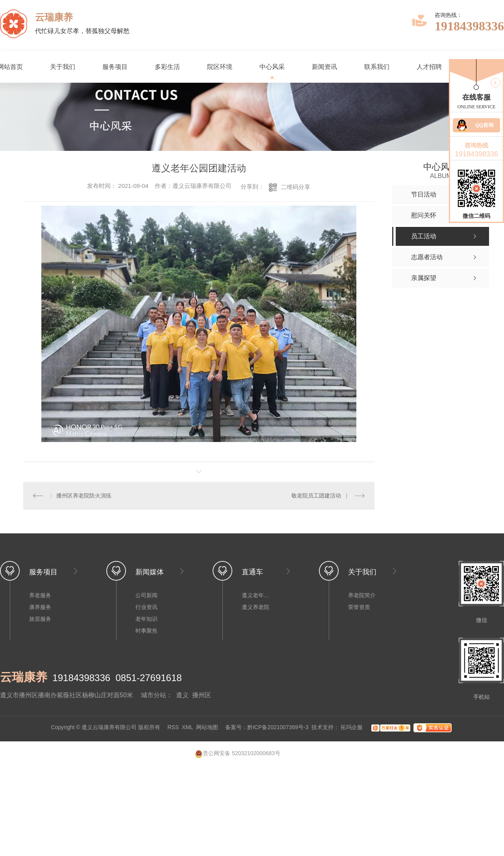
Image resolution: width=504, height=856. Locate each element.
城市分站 (154, 695)
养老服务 (40, 595)
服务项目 (115, 67)
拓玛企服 (352, 728)
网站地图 (207, 728)
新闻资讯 (324, 67)
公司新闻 (146, 595)
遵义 (182, 695)
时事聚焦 (146, 631)
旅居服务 (40, 619)
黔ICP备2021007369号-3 (278, 728)
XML (187, 728)
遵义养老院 (256, 607)
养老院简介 (362, 595)
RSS (173, 728)
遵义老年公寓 (258, 595)
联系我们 (377, 67)
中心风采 (272, 67)
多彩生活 (167, 67)
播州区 (202, 695)
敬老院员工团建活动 (316, 496)
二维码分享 (296, 187)
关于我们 (63, 67)
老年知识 (146, 619)
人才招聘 (429, 67)
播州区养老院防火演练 (84, 496)
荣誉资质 (359, 607)
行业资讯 (146, 607)
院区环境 (220, 67)
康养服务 (40, 607)
